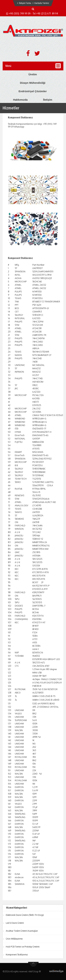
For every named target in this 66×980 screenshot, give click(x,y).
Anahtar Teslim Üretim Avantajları (22, 931)
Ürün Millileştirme (14, 939)
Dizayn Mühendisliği (33, 83)
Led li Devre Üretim (15, 923)
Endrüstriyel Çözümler (33, 91)
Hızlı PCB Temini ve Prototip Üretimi (23, 947)
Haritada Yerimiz (42, 3)
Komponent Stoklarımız (20, 118)
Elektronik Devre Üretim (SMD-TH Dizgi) (25, 915)
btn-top (33, 964)
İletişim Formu (25, 3)
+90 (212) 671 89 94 (47, 14)
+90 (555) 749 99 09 (20, 14)
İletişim (48, 100)
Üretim (33, 74)
